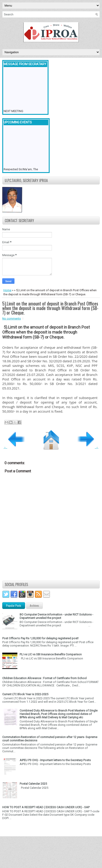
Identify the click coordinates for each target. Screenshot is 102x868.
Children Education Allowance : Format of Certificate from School (44, 678)
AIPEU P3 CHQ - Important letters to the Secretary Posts (55, 760)
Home (7, 290)
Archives (34, 605)
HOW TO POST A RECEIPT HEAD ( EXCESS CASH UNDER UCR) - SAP (46, 807)
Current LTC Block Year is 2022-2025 (25, 694)
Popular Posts (14, 605)
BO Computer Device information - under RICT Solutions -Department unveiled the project (56, 616)
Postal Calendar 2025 (33, 784)
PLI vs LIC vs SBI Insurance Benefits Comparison (51, 654)
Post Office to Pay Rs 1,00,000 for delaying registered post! (40, 638)
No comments (12, 319)
